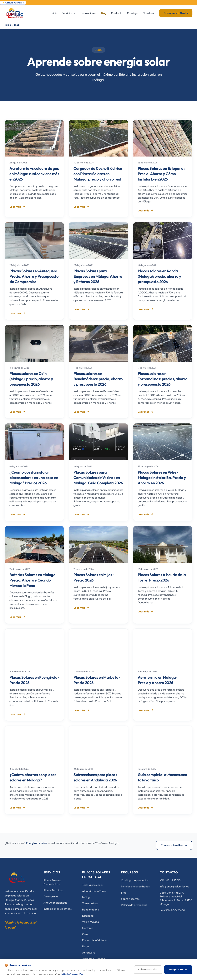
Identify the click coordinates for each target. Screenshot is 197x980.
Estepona (88, 916)
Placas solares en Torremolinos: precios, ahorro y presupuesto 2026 (163, 379)
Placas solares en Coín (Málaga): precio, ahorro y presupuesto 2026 (31, 379)
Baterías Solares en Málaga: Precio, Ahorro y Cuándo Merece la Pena (33, 580)
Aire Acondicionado (55, 903)
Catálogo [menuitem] (133, 13)
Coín (85, 934)
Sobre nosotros (130, 899)
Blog (124, 893)
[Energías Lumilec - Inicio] (25, 13)
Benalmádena (91, 910)
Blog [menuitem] (104, 13)
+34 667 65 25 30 (170, 880)
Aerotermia (51, 896)
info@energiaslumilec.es (174, 886)
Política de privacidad (134, 905)
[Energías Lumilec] (17, 878)
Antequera (89, 953)
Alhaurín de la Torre (94, 891)
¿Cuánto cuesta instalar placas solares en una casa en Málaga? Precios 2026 (34, 478)
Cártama (88, 928)
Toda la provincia (92, 885)
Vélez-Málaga (91, 922)
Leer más (17, 207)
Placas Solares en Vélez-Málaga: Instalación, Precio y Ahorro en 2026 (162, 478)
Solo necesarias (148, 969)
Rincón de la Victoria (95, 940)
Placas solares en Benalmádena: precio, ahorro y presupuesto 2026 (98, 379)
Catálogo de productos (135, 880)
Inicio (8, 25)
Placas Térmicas (53, 890)
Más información (72, 974)
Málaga (87, 897)
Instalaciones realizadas (135, 886)
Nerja (86, 946)
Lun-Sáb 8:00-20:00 (172, 910)
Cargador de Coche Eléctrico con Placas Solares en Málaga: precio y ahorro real (98, 174)
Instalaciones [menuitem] (89, 13)
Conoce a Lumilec (174, 845)
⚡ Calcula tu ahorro (13, 3)
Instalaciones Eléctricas (58, 909)
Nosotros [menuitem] (148, 13)
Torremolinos (90, 903)
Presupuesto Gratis (176, 13)
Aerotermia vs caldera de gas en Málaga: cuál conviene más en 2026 (34, 174)
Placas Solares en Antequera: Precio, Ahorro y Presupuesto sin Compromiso (34, 276)
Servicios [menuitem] (69, 13)
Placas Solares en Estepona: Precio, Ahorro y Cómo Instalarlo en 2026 (161, 174)
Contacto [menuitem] (117, 13)
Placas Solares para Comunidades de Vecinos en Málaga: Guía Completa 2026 (98, 478)
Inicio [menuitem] (54, 13)
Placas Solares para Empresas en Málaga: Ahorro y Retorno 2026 (98, 276)
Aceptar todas (178, 969)
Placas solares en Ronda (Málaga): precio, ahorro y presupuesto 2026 (159, 276)
